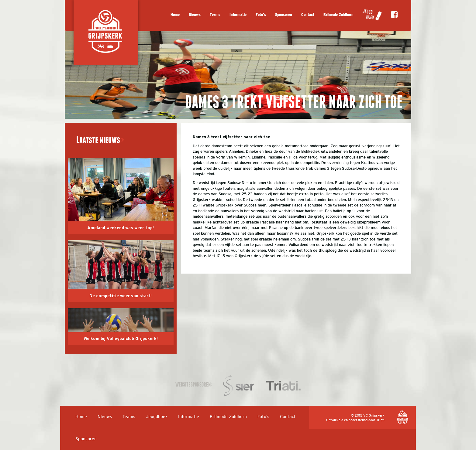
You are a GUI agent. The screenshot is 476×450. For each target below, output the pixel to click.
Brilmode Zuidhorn (338, 15)
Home (175, 15)
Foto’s (261, 15)
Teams (215, 15)
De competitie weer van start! (121, 296)
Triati (380, 420)
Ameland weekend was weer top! (121, 228)
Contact (308, 15)
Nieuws (195, 15)
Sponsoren (284, 15)
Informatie (238, 15)
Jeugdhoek (157, 417)
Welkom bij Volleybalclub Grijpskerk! (121, 339)
